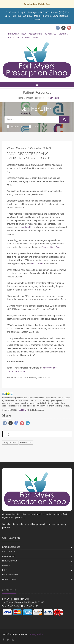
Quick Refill (50, 34)
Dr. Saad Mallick (25, 227)
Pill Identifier (35, 34)
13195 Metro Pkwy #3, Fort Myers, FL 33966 (27, 12)
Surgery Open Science (53, 247)
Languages (13, 34)
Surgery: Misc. (10, 443)
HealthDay (22, 410)
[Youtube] (69, 28)
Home (20, 98)
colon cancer (37, 263)
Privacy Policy (9, 579)
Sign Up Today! (24, 37)
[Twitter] (63, 28)
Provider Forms (10, 561)
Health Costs (26, 443)
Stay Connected (10, 552)
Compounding (9, 556)
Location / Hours (10, 575)
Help (24, 34)
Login (36, 37)
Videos (34, 126)
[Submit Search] (64, 119)
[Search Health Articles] (32, 119)
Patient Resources (35, 98)
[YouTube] (13, 640)
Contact (6, 565)
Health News (16, 126)
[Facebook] (58, 28)
